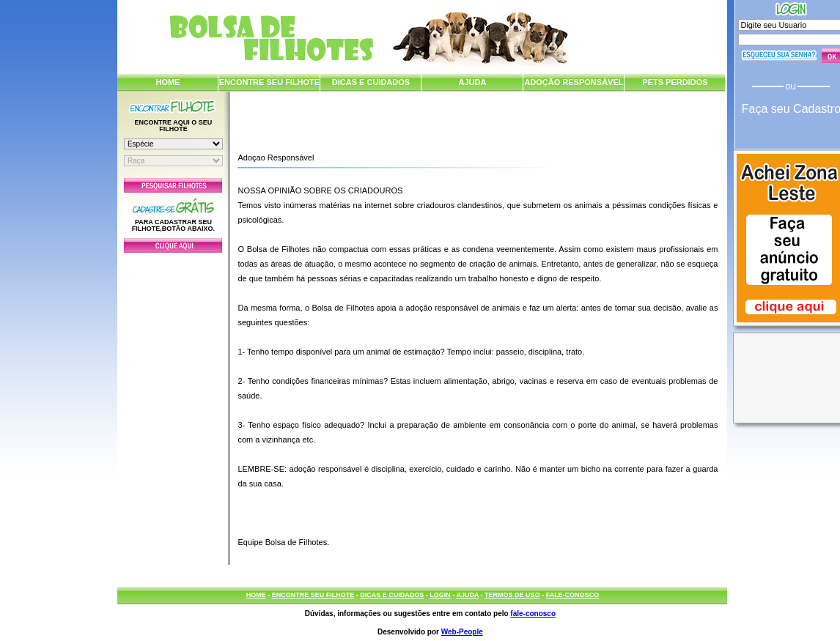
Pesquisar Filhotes (173, 185)
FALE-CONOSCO (573, 595)
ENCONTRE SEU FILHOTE (270, 82)
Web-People (462, 632)
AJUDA (472, 82)
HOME (167, 82)
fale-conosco (533, 614)
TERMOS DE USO (512, 595)
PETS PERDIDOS (675, 82)
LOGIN (440, 595)
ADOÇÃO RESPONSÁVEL (574, 82)
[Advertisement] (173, 405)
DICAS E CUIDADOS (371, 82)
